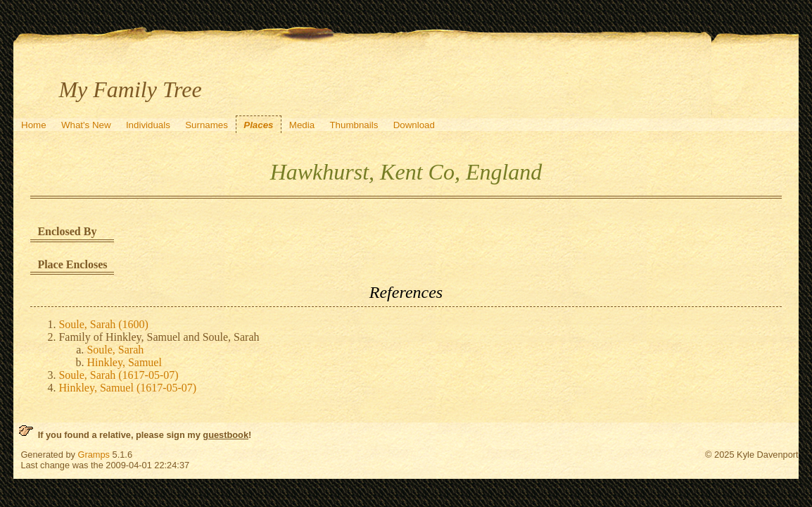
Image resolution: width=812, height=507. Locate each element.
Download (414, 125)
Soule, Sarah (115, 350)
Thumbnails (354, 125)
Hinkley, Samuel (124, 362)
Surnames (207, 125)
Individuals (148, 125)
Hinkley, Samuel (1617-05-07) (127, 388)
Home (34, 125)
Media (302, 125)
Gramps (94, 455)
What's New (86, 125)
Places (258, 125)
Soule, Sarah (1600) (103, 324)
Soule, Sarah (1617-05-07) (118, 375)
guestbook (226, 435)
